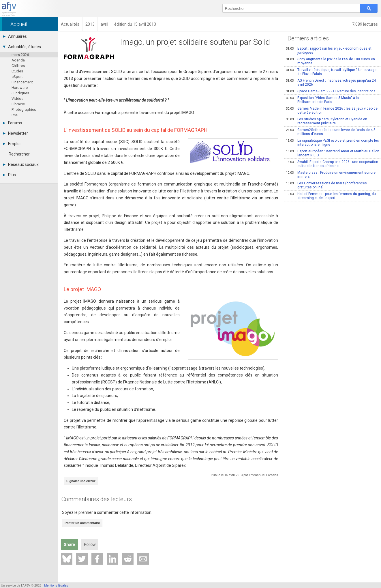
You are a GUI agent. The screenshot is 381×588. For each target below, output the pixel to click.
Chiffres (18, 66)
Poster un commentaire (82, 523)
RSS (15, 115)
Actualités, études (22, 47)
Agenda (18, 60)
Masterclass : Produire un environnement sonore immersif (331, 175)
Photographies (24, 109)
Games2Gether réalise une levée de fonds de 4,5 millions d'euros (331, 132)
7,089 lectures (365, 24)
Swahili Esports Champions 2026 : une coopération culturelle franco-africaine (332, 164)
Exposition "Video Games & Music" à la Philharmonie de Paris (322, 100)
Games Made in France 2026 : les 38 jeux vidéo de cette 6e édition (332, 111)
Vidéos (17, 99)
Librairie (18, 104)
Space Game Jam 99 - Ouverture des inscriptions (331, 91)
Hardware (20, 88)
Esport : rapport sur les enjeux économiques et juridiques (329, 50)
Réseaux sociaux (21, 164)
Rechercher (19, 154)
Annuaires (15, 36)
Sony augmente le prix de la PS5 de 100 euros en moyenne (330, 61)
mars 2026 (20, 55)
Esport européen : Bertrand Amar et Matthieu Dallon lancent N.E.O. (333, 153)
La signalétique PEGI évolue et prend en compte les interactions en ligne (332, 143)
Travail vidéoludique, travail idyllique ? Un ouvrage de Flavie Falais (331, 72)
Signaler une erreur (81, 481)
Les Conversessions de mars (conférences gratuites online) (326, 185)
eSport (17, 77)
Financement (22, 82)
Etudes (17, 71)
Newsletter (15, 133)
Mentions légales (56, 585)
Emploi (12, 144)
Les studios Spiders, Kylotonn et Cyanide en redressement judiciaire (326, 121)
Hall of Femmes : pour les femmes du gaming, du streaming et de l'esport (331, 196)
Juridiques (20, 93)
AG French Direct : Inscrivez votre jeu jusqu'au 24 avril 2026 (331, 83)
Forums (12, 123)
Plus (9, 175)
